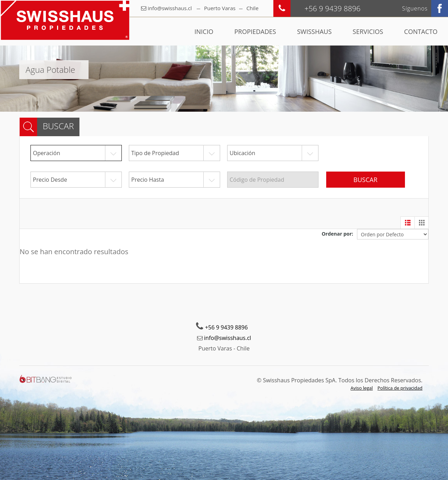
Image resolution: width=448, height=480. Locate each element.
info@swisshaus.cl (170, 8)
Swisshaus (314, 32)
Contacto (421, 32)
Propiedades (255, 32)
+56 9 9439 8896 (226, 327)
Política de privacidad (400, 388)
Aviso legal (362, 388)
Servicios (368, 32)
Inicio (204, 32)
